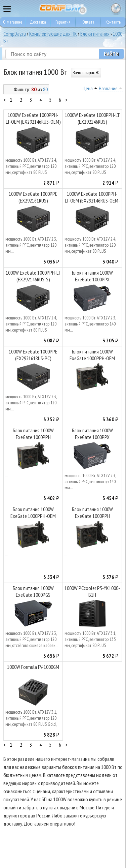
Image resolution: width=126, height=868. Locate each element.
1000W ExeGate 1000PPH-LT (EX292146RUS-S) (33, 276)
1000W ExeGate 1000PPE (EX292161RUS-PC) (33, 355)
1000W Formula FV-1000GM (33, 667)
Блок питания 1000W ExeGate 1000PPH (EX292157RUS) (33, 435)
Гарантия (63, 22)
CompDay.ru (15, 34)
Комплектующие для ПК (53, 34)
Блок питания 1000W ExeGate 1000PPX (92, 434)
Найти (111, 54)
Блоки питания (95, 34)
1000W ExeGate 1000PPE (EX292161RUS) (33, 197)
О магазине (13, 22)
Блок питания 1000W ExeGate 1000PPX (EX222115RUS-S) (92, 277)
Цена (88, 88)
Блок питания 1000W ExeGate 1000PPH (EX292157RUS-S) (92, 513)
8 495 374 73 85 (102, 8)
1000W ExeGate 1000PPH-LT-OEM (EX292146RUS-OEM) (33, 118)
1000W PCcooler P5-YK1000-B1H (92, 591)
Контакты (114, 22)
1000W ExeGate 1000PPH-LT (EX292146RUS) (92, 118)
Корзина (116, 8)
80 (45, 89)
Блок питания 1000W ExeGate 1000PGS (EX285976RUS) (33, 592)
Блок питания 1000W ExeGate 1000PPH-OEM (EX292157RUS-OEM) (92, 356)
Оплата (88, 22)
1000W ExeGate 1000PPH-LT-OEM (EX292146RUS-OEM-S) (92, 198)
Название (108, 88)
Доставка (38, 22)
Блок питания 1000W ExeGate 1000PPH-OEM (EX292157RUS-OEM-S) (33, 513)
